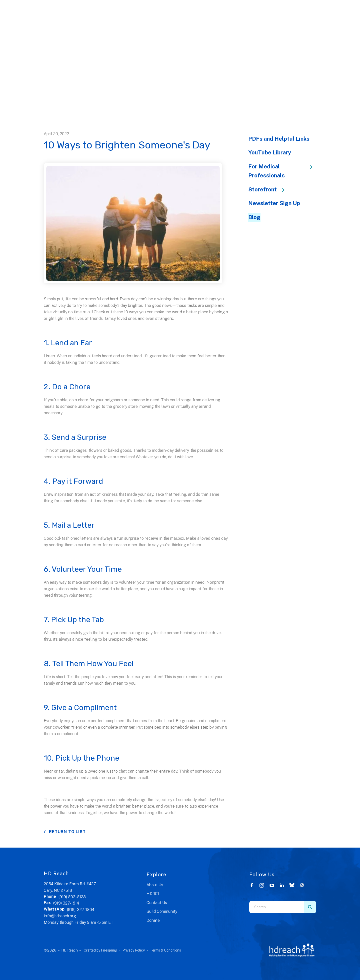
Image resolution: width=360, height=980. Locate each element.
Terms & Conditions (165, 950)
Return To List (67, 832)
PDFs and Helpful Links (279, 139)
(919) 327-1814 (66, 903)
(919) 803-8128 (72, 897)
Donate (153, 920)
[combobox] (276, 907)
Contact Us (157, 903)
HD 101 (153, 894)
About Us (155, 885)
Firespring (109, 950)
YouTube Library (270, 152)
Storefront (269, 189)
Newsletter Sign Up (274, 203)
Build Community (162, 911)
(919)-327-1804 (81, 910)
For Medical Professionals (282, 171)
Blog (254, 217)
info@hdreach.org (60, 916)
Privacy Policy (134, 950)
